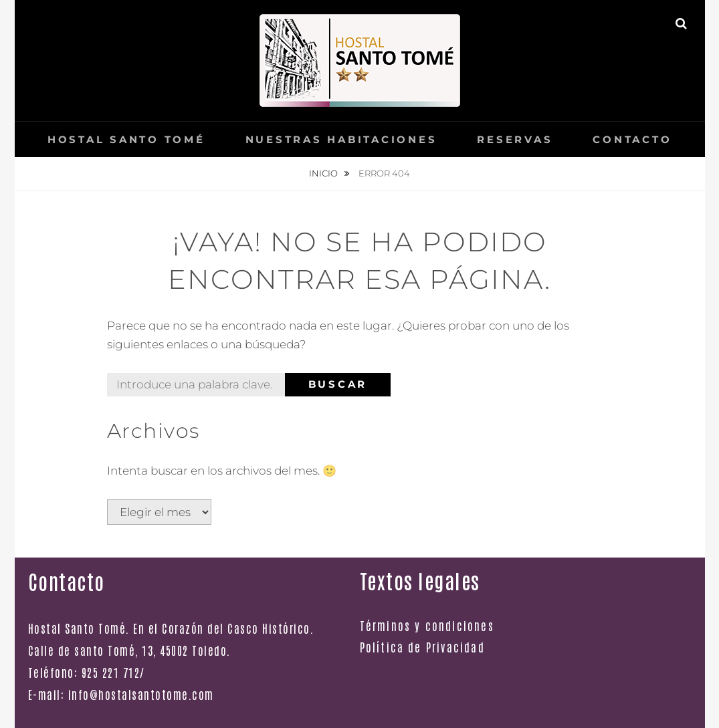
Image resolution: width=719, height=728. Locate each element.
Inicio (324, 173)
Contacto (632, 139)
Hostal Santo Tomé (126, 139)
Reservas (515, 139)
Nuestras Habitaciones (341, 139)
